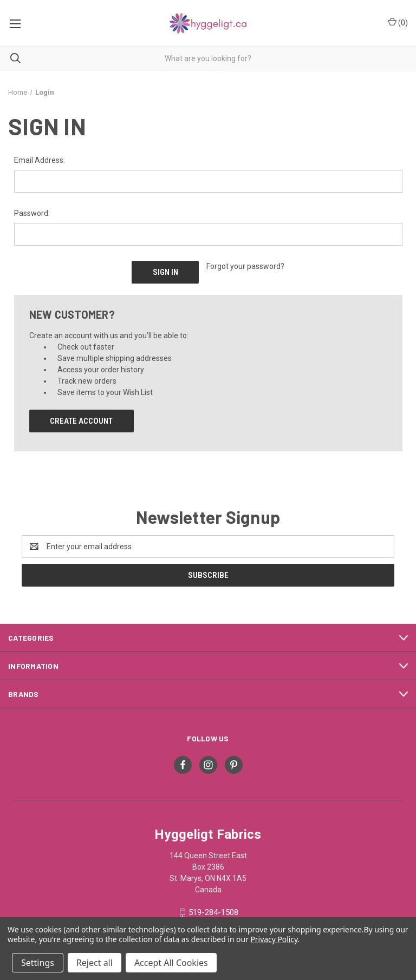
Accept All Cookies (171, 963)
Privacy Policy (274, 939)
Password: (32, 213)
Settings (38, 963)
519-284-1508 (213, 912)
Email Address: (40, 160)
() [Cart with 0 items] (398, 22)
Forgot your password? (245, 266)
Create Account (81, 421)
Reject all (95, 963)
